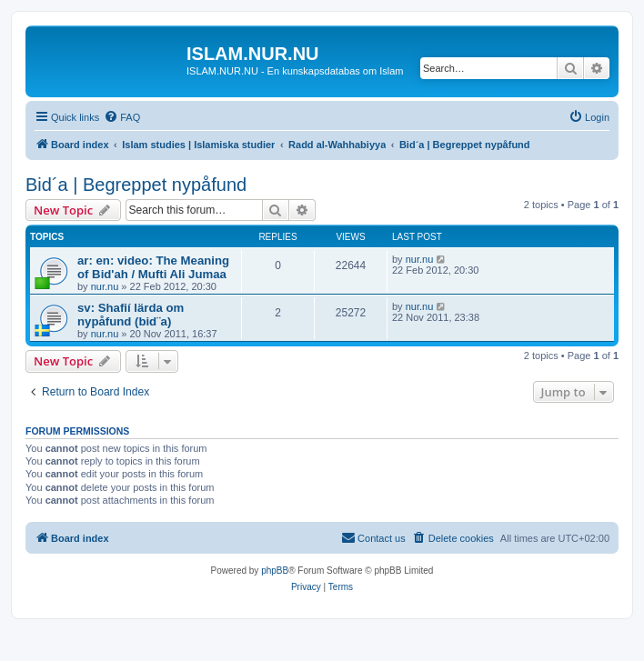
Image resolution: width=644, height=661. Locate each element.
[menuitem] (122, 117)
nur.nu (105, 286)
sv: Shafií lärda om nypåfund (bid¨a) (131, 315)
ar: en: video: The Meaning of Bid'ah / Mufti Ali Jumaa (153, 267)
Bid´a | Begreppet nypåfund (136, 185)
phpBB (275, 571)
